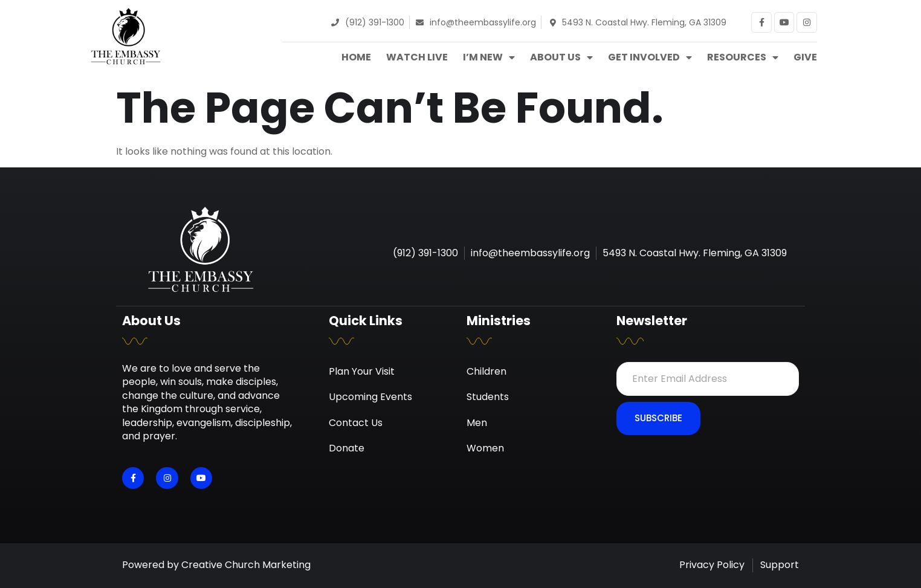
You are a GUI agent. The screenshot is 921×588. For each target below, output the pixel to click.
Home (356, 57)
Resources (743, 57)
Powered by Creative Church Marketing (216, 565)
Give (805, 57)
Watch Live (417, 57)
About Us (561, 57)
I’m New (489, 57)
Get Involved (650, 57)
